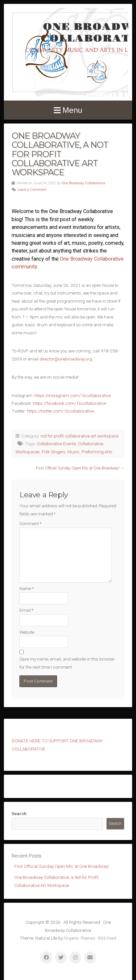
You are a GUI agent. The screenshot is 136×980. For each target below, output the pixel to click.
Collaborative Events (57, 444)
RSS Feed (107, 938)
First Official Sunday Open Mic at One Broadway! (78, 468)
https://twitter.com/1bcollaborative (60, 411)
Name (27, 588)
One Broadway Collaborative (83, 183)
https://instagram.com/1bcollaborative (73, 395)
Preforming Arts (97, 452)
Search (19, 813)
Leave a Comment (32, 190)
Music (74, 452)
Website (27, 632)
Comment (30, 523)
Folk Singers (54, 452)
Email (26, 610)
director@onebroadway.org (66, 359)
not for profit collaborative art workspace (79, 436)
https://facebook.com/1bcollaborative (69, 403)
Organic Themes (79, 938)
